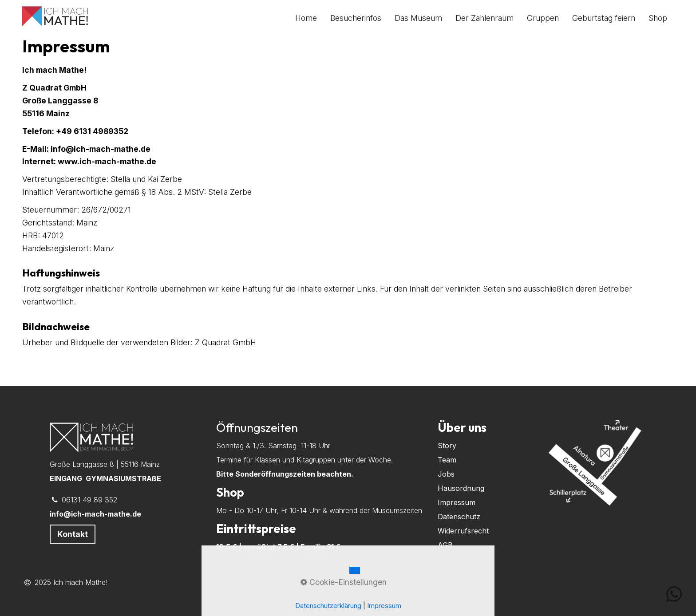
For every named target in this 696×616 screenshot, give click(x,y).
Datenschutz (459, 517)
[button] (73, 534)
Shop (658, 18)
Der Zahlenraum (484, 18)
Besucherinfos (356, 18)
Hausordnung (461, 488)
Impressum (457, 502)
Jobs (446, 474)
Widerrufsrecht (463, 531)
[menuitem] (309, 18)
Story (447, 446)
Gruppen (543, 18)
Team (447, 460)
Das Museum (418, 18)
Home (306, 18)
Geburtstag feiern (604, 18)
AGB (445, 545)
